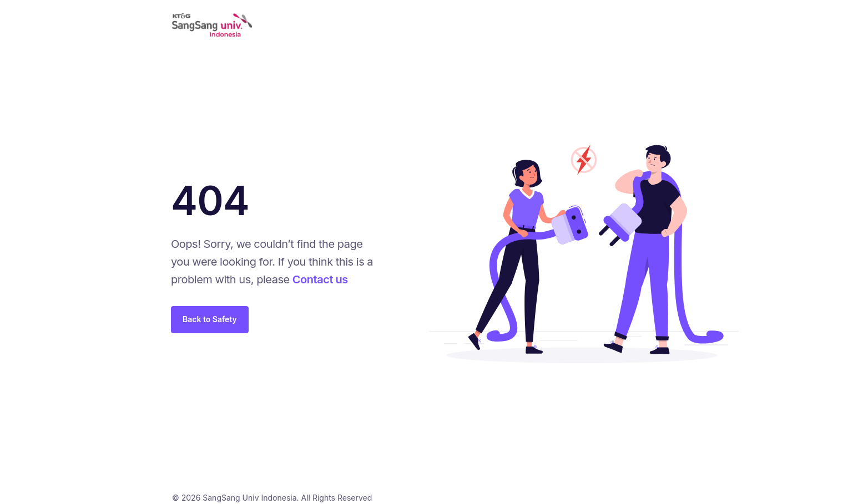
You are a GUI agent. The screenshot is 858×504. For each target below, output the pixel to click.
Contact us (320, 279)
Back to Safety (210, 319)
